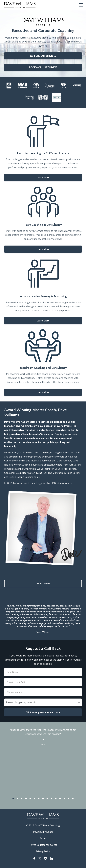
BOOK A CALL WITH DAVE (43, 67)
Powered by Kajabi (43, 832)
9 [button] (47, 799)
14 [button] (69, 799)
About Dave (43, 584)
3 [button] (22, 799)
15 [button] (73, 799)
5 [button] (30, 799)
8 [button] (43, 799)
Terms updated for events (43, 845)
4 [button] (26, 799)
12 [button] (60, 799)
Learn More (43, 178)
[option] (43, 737)
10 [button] (52, 799)
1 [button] (13, 799)
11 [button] (56, 799)
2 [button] (17, 799)
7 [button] (39, 799)
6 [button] (34, 799)
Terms (43, 838)
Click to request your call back (43, 712)
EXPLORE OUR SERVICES (43, 56)
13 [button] (64, 799)
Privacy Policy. (43, 851)
